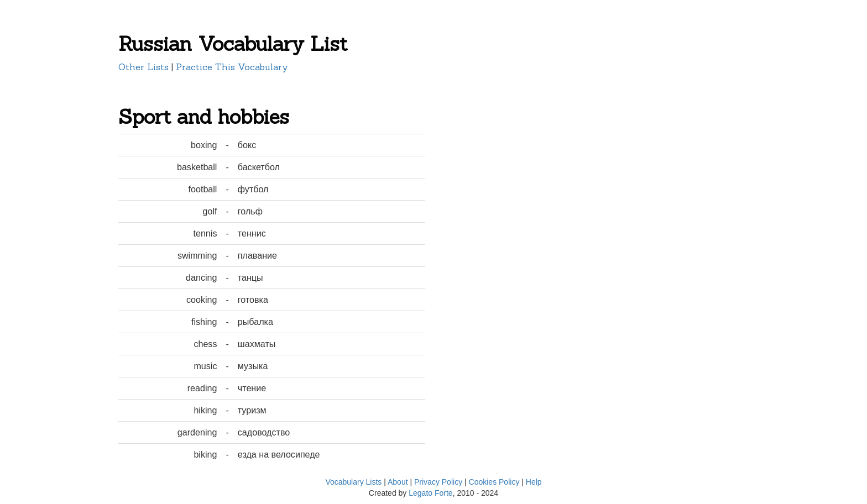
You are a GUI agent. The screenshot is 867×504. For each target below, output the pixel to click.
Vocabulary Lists (353, 482)
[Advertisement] (497, 178)
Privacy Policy (438, 482)
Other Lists (143, 67)
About (398, 482)
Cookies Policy (494, 482)
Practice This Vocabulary (232, 67)
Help (534, 482)
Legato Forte (430, 493)
